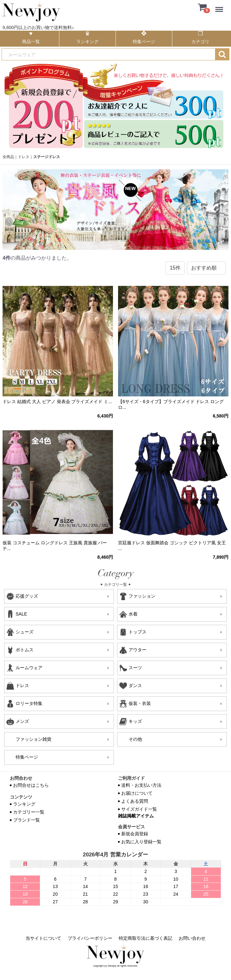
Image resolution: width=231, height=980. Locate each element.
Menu (221, 6)
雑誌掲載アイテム (136, 816)
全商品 (8, 157)
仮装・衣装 (140, 703)
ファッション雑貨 (34, 739)
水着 (133, 614)
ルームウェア (29, 668)
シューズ (25, 632)
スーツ (135, 668)
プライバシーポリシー (90, 938)
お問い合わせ (192, 938)
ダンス (135, 685)
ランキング (24, 804)
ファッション (142, 596)
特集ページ (27, 757)
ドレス (24, 157)
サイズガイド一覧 (139, 809)
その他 (135, 739)
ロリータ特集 (29, 703)
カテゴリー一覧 (29, 812)
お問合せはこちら (31, 785)
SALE (21, 614)
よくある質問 (135, 801)
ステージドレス (47, 157)
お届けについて (137, 793)
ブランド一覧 (26, 820)
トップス (138, 632)
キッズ (135, 721)
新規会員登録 (135, 834)
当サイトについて (43, 938)
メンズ (22, 721)
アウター (138, 650)
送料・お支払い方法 (141, 785)
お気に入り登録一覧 (141, 842)
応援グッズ (27, 596)
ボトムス (25, 650)
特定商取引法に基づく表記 (145, 938)
